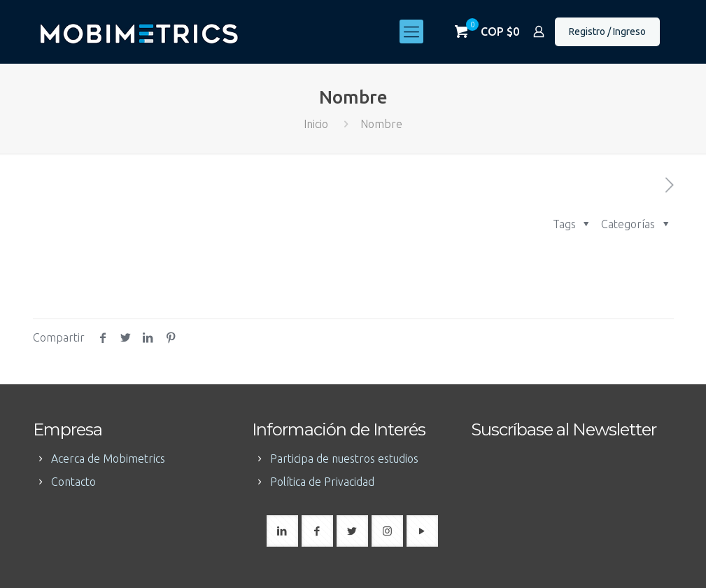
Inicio (316, 124)
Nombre (381, 124)
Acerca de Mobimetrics (108, 458)
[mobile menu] (411, 31)
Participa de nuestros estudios (344, 458)
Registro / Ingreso (607, 31)
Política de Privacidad (322, 482)
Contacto (73, 482)
